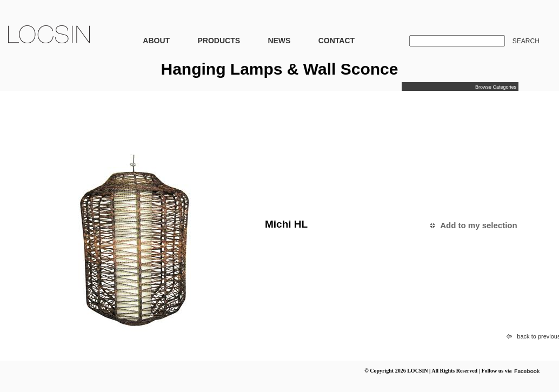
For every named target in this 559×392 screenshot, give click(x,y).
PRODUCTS (219, 41)
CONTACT (337, 41)
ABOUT (156, 41)
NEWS (279, 41)
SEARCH (526, 41)
